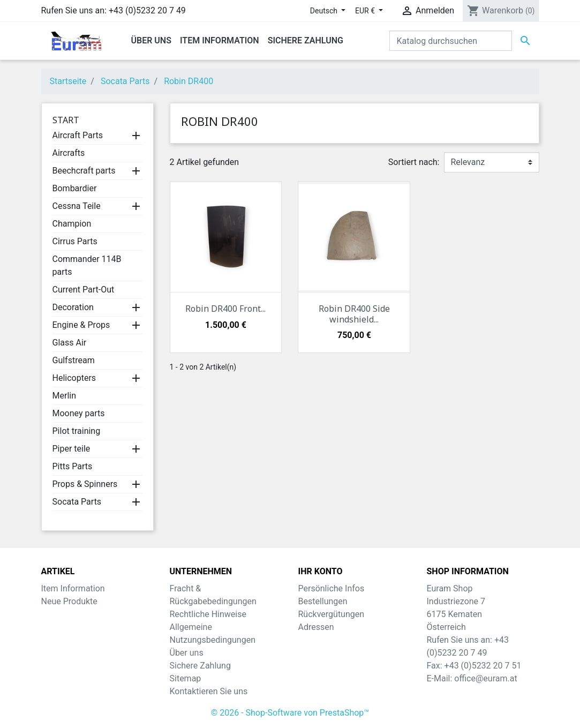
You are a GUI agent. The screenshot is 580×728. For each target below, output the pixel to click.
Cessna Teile (77, 206)
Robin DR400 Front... (225, 309)
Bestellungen (323, 601)
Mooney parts (79, 413)
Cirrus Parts (75, 241)
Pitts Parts (73, 466)
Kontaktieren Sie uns (209, 691)
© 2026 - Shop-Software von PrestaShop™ (290, 713)
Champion (72, 224)
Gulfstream (74, 360)
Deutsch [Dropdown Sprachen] (325, 11)
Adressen (316, 627)
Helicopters (74, 378)
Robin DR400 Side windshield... (354, 314)
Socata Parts (77, 502)
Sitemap (186, 678)
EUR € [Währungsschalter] (366, 11)
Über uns (187, 653)
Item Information (73, 588)
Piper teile (71, 449)
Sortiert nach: (414, 162)
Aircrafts (69, 153)
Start (66, 120)
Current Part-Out (84, 290)
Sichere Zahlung (200, 666)
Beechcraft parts (84, 171)
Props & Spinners (85, 484)
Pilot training (77, 431)
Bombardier (75, 188)
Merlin (65, 396)
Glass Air (70, 343)
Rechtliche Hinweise (208, 614)
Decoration (73, 307)
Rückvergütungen (332, 614)
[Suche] (451, 41)
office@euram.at (485, 678)
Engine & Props (81, 325)
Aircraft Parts (78, 135)
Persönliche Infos (332, 588)
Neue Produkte (69, 601)
